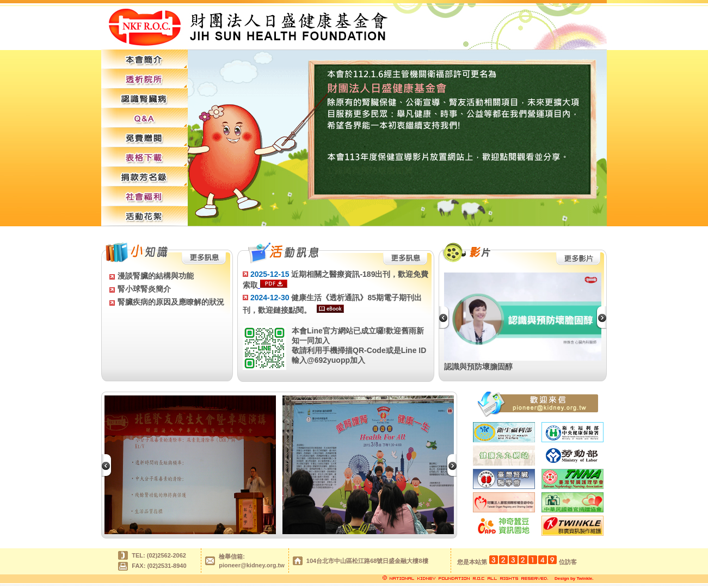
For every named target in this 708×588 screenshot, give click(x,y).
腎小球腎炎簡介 (144, 289)
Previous (448, 318)
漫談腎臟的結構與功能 (156, 276)
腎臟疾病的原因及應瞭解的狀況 (171, 302)
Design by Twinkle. (574, 578)
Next (605, 318)
